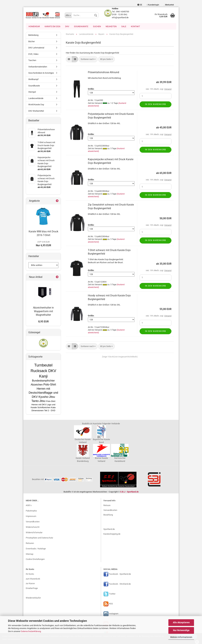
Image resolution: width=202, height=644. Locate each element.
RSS (111, 604)
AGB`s (29, 506)
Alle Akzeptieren (181, 622)
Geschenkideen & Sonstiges (41, 73)
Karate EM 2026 (53, 26)
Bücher (32, 42)
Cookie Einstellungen (35, 559)
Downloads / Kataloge (36, 549)
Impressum (31, 516)
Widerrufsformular (34, 533)
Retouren (30, 543)
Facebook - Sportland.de (120, 574)
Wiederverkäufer (33, 598)
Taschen (32, 61)
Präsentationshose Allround (103, 73)
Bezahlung (108, 515)
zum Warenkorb (33, 579)
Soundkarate (81, 26)
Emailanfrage (32, 589)
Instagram (114, 614)
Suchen (97, 26)
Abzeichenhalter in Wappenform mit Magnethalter (43, 312)
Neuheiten (111, 26)
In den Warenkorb (155, 105)
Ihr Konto (30, 574)
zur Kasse (30, 584)
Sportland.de (109, 529)
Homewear (34, 26)
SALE (124, 26)
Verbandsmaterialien (38, 67)
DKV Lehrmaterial (36, 48)
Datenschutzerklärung (31, 631)
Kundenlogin (153, 5)
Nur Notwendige (181, 630)
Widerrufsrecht (33, 527)
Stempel (32, 92)
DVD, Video (33, 54)
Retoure (107, 506)
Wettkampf (33, 80)
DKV (67, 26)
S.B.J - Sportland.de (129, 492)
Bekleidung (33, 35)
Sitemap (30, 554)
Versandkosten (33, 522)
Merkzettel (169, 5)
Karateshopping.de (112, 534)
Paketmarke (31, 511)
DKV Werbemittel (36, 111)
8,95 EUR (43, 322)
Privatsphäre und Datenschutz (39, 538)
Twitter (112, 594)
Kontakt (135, 26)
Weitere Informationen (181, 637)
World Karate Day (36, 105)
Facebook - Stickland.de (120, 584)
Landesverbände (36, 99)
